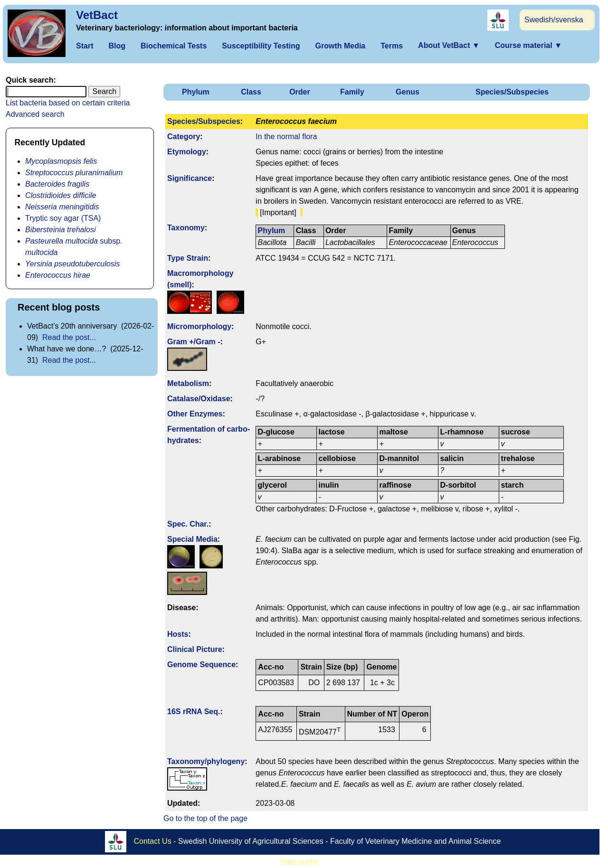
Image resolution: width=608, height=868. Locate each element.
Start (85, 46)
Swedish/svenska (554, 20)
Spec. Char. (188, 524)
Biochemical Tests (174, 46)
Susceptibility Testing (261, 46)
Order (300, 92)
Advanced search (35, 114)
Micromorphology (199, 326)
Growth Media (340, 46)
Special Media (192, 539)
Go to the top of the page (205, 818)
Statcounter (300, 862)
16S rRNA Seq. (194, 712)
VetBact (97, 15)
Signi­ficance (190, 178)
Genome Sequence (201, 665)
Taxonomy (186, 228)
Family (352, 92)
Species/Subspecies (512, 92)
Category (184, 137)
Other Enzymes (195, 414)
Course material (528, 45)
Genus (408, 92)
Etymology (187, 152)
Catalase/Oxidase (199, 399)
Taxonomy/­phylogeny (206, 761)
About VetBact (449, 45)
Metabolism (188, 383)
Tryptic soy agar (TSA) (63, 218)
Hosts (178, 634)
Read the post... (69, 337)
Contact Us (153, 841)
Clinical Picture (195, 649)
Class (251, 92)
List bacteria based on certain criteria (68, 103)
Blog (117, 46)
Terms (392, 46)
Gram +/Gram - (194, 342)
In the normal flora (286, 137)
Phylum (196, 92)
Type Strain (188, 258)
